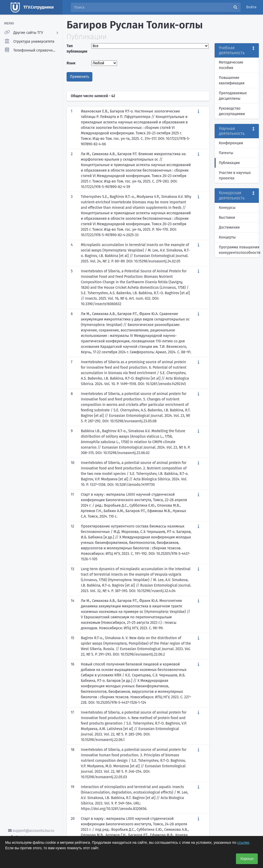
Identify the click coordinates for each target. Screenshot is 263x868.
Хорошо (247, 859)
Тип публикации (77, 49)
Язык (71, 63)
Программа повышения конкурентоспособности (239, 250)
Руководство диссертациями (232, 111)
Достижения (229, 227)
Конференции (231, 143)
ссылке (243, 842)
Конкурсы (227, 208)
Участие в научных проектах (235, 175)
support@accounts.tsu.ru (31, 831)
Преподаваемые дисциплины (233, 96)
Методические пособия (231, 65)
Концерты (227, 237)
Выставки (227, 218)
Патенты (226, 153)
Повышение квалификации (232, 80)
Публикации (229, 163)
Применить (79, 77)
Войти (251, 7)
